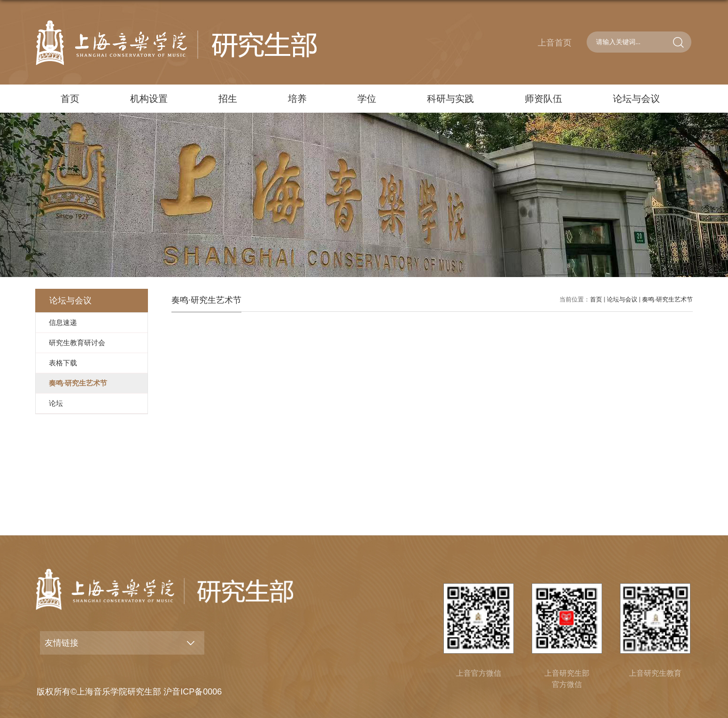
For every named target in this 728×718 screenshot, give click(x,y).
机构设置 (149, 99)
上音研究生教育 (655, 673)
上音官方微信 (479, 673)
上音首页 (555, 43)
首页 (70, 99)
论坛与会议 (636, 99)
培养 (297, 99)
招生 (228, 99)
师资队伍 (543, 99)
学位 (367, 99)
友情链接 (62, 643)
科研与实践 (450, 99)
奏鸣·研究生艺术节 (667, 299)
